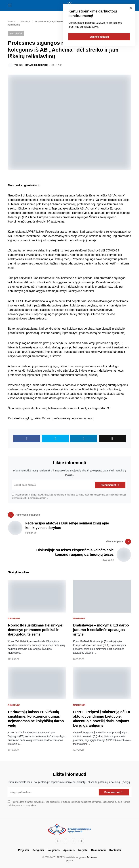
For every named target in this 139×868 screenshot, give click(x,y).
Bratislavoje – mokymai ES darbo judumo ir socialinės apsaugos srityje (101, 630)
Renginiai (38, 850)
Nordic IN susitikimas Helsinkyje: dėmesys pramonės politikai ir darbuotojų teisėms (36, 630)
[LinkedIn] (66, 841)
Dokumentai (98, 850)
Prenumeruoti (109, 485)
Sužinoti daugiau (99, 37)
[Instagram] (81, 841)
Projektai (23, 850)
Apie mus (69, 850)
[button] (10, 5)
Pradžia (12, 22)
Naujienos (25, 22)
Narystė (83, 850)
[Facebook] (58, 841)
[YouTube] (73, 841)
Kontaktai (115, 850)
